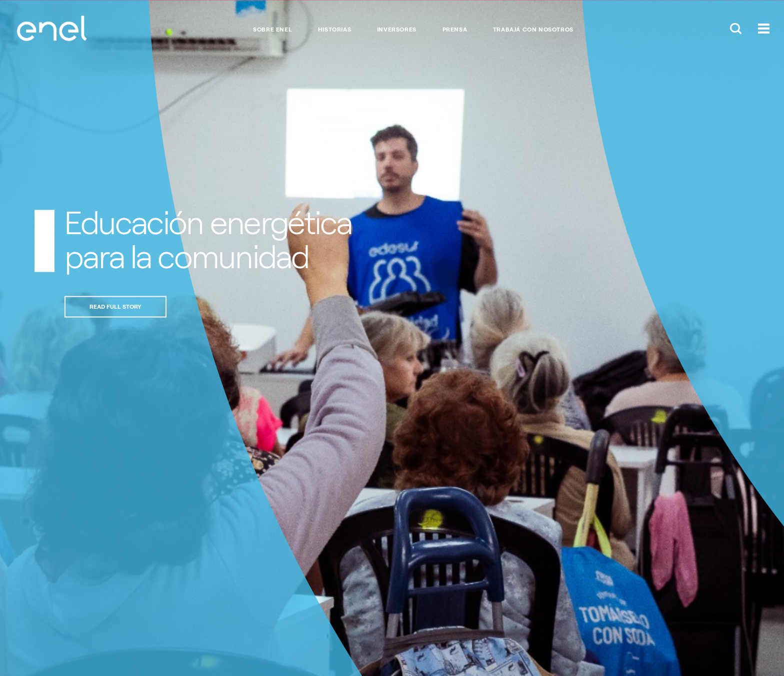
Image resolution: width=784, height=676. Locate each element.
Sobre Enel (272, 30)
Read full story (115, 307)
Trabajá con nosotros (533, 30)
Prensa (455, 30)
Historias (334, 30)
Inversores (397, 30)
